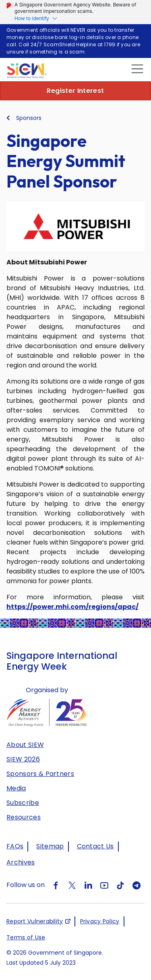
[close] (136, 69)
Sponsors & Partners (40, 774)
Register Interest (75, 91)
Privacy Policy (100, 921)
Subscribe (23, 803)
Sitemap (50, 846)
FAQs (15, 846)
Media (16, 788)
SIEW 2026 (23, 759)
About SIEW (25, 745)
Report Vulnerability (35, 921)
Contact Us (95, 846)
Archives (21, 862)
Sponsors (29, 118)
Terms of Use (26, 937)
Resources (24, 817)
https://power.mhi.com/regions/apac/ (72, 607)
